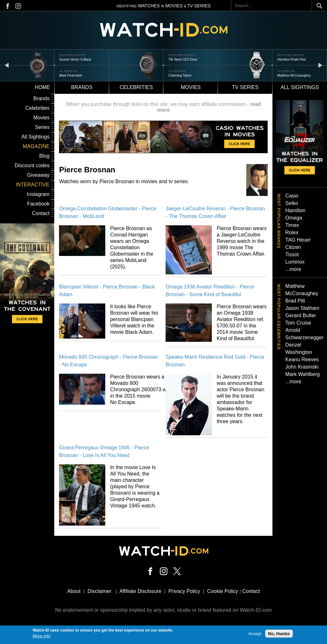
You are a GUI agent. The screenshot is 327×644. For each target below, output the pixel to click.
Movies (191, 87)
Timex (292, 225)
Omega (294, 218)
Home (42, 87)
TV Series (245, 87)
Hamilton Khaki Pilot (291, 60)
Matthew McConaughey (294, 75)
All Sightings (35, 137)
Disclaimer (99, 591)
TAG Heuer (298, 240)
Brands (82, 87)
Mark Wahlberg (302, 374)
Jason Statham (302, 308)
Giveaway (38, 175)
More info (42, 636)
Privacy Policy (184, 591)
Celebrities (136, 87)
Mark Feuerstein (71, 75)
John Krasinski (302, 367)
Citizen (293, 247)
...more (293, 269)
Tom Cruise (298, 323)
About (74, 591)
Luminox (295, 262)
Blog (44, 156)
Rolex (292, 232)
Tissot (292, 255)
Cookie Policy (223, 591)
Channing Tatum (180, 75)
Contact (41, 213)
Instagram (38, 194)
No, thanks (279, 634)
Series (42, 127)
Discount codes (32, 165)
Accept (255, 634)
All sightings (300, 87)
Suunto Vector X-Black (75, 60)
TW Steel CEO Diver (183, 60)
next (320, 65)
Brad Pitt (295, 301)
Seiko (292, 203)
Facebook (38, 204)
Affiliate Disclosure (141, 591)
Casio (292, 196)
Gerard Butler (301, 315)
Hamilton (295, 210)
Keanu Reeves (302, 359)
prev (7, 65)
